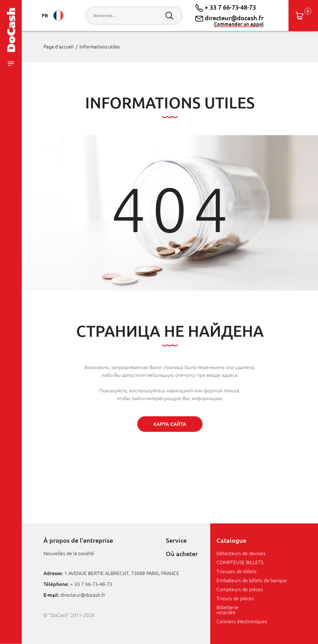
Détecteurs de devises (241, 553)
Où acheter (182, 554)
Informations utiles (100, 47)
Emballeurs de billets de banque (252, 580)
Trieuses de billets (236, 571)
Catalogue (231, 540)
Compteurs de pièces (240, 589)
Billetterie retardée (227, 610)
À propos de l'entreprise (78, 540)
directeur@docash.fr (229, 18)
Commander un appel (239, 24)
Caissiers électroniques (242, 621)
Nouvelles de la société (69, 553)
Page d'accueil (59, 47)
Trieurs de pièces (235, 598)
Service (176, 540)
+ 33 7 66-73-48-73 (226, 7)
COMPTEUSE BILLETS (240, 562)
